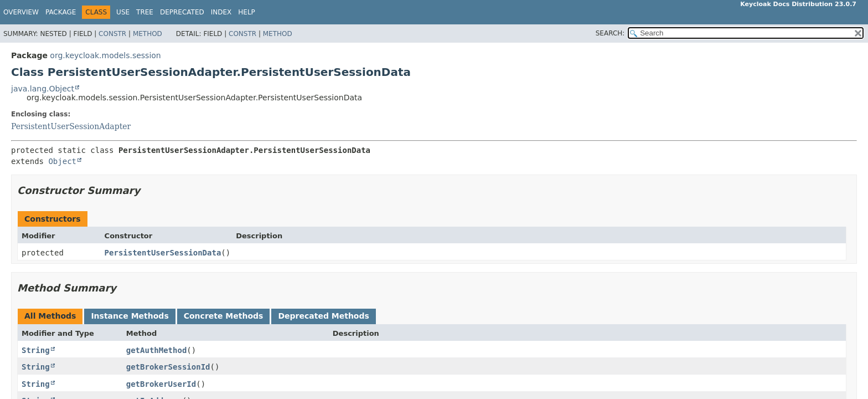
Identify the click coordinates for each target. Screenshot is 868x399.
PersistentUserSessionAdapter (71, 126)
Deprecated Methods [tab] (323, 316)
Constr (112, 34)
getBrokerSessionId (168, 367)
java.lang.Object (43, 89)
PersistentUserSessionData (163, 253)
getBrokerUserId (161, 384)
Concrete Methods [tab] (224, 316)
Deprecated (182, 12)
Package (61, 12)
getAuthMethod (157, 350)
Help (247, 12)
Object (62, 161)
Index (221, 12)
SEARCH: (610, 33)
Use (123, 12)
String (36, 350)
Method (148, 34)
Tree (145, 12)
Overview (21, 12)
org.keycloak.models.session (105, 55)
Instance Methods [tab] (130, 316)
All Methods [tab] (50, 316)
